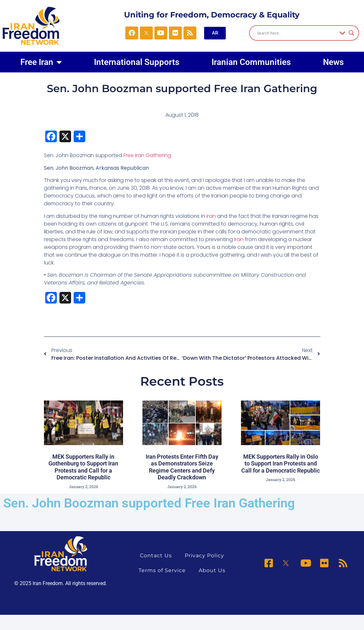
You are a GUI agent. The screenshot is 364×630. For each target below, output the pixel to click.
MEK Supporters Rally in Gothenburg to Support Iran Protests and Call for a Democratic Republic (83, 467)
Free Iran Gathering (147, 155)
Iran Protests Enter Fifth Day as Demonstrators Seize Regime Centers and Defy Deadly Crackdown (182, 467)
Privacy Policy (204, 555)
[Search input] (297, 33)
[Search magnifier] (351, 33)
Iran (211, 216)
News (333, 62)
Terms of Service (162, 570)
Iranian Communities (251, 62)
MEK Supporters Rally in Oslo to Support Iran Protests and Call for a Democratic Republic (281, 464)
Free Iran (41, 62)
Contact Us (156, 555)
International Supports (137, 62)
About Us (212, 570)
